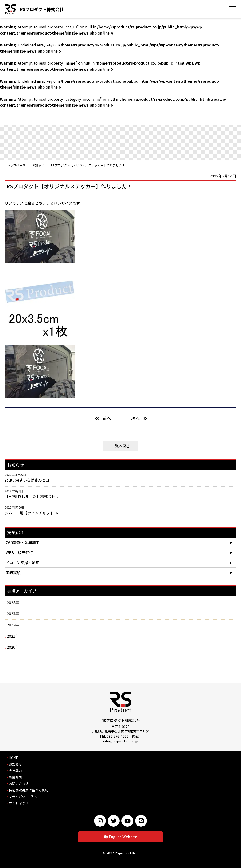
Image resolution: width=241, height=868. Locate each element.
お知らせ (38, 165)
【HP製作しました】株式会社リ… (34, 496)
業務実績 (13, 572)
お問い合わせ (19, 783)
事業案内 (15, 777)
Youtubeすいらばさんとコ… (29, 480)
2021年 (13, 636)
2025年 (13, 602)
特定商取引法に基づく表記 (28, 790)
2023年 (13, 613)
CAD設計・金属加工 (23, 542)
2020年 (13, 647)
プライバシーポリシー (25, 797)
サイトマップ (19, 803)
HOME (13, 758)
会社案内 (15, 771)
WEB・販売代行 (19, 552)
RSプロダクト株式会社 (42, 9)
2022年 (13, 625)
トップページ (16, 165)
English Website (123, 837)
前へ (107, 418)
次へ (135, 418)
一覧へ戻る (120, 446)
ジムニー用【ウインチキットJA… (33, 513)
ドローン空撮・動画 (22, 563)
